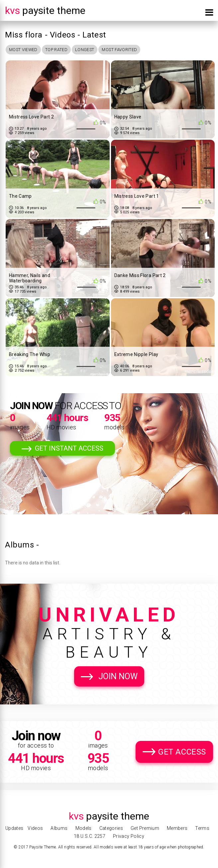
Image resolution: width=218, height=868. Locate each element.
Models (84, 828)
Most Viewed (25, 50)
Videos (35, 828)
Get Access (182, 753)
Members (177, 828)
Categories (111, 828)
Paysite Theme (45, 10)
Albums (59, 828)
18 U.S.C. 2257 (90, 836)
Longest (93, 50)
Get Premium (145, 828)
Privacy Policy (129, 836)
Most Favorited (131, 50)
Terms (202, 828)
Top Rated (62, 50)
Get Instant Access (69, 449)
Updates (14, 828)
